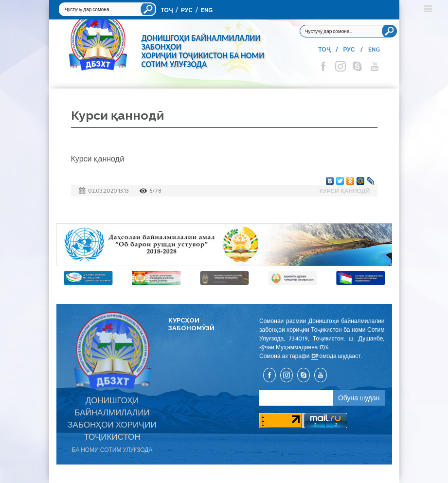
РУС (187, 10)
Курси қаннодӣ (345, 191)
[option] (224, 245)
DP (315, 356)
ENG (207, 10)
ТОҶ (167, 10)
